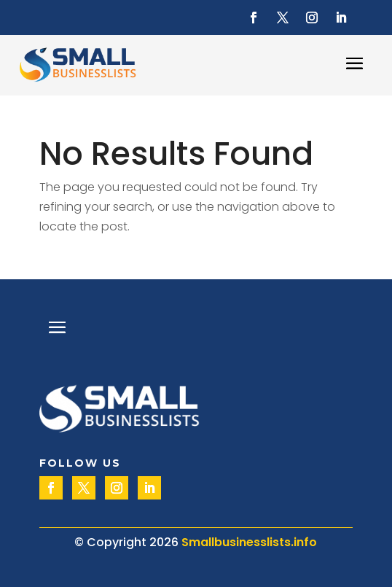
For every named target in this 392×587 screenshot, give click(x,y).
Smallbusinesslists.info (249, 542)
